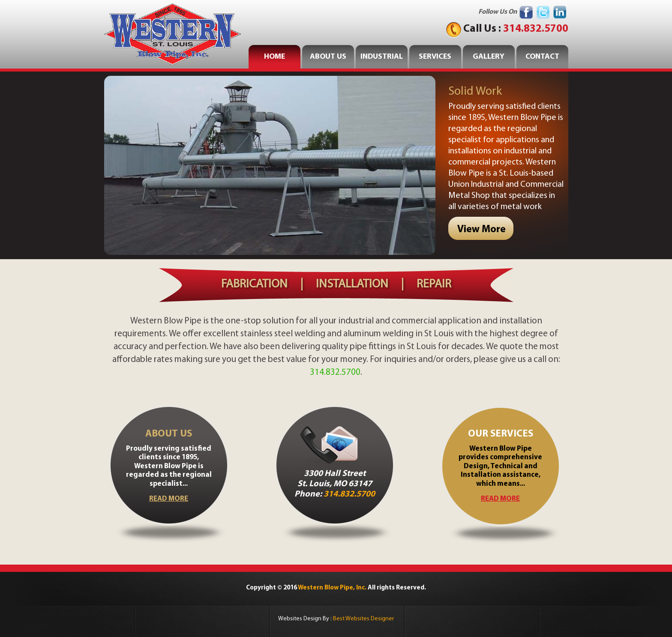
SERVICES (435, 57)
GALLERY (489, 57)
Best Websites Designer (363, 619)
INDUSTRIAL (382, 57)
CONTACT (542, 57)
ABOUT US (328, 57)
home (274, 57)
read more (169, 499)
